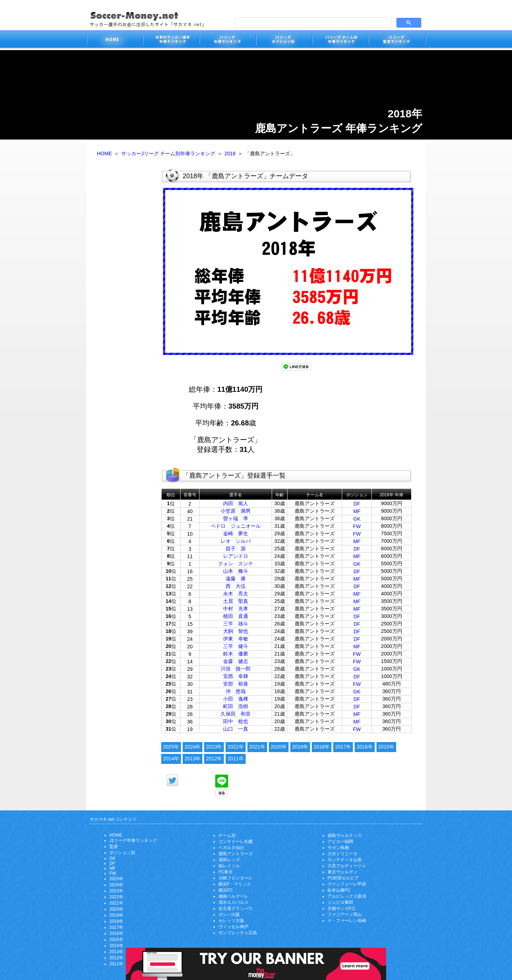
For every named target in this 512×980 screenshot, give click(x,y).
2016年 (365, 747)
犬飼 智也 (236, 631)
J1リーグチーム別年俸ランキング (340, 40)
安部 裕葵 (236, 684)
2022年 (235, 747)
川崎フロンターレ (236, 878)
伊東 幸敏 (236, 639)
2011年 (235, 759)
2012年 (214, 759)
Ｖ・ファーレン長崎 (347, 921)
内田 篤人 (236, 503)
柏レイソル (229, 866)
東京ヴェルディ (343, 872)
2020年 (279, 747)
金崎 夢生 (236, 533)
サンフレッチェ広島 (238, 933)
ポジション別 (122, 853)
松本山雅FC (339, 890)
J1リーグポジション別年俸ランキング (284, 40)
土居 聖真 (236, 601)
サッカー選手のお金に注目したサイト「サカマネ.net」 (114, 40)
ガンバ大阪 (229, 915)
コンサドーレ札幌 (236, 842)
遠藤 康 (236, 579)
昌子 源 (236, 548)
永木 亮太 (236, 594)
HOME (104, 153)
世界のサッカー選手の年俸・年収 (171, 40)
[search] (312, 23)
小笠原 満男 (236, 511)
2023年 (214, 747)
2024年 (193, 747)
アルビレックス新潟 (347, 896)
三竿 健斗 (236, 646)
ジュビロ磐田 (340, 902)
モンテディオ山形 (345, 860)
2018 (230, 153)
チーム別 (227, 835)
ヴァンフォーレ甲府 (347, 884)
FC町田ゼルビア (343, 878)
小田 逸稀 (236, 699)
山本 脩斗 (236, 571)
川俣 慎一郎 (236, 669)
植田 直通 (236, 616)
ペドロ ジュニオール (236, 526)
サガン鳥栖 (338, 848)
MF (357, 511)
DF (357, 504)
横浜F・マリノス (235, 884)
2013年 (193, 759)
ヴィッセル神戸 (233, 927)
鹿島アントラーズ (236, 854)
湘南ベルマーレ (233, 896)
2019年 (300, 747)
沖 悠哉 (236, 691)
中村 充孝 (236, 609)
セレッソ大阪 (231, 921)
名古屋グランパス (236, 908)
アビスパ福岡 (340, 842)
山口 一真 (236, 729)
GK (357, 519)
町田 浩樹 (236, 706)
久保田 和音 (236, 714)
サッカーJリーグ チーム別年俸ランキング (168, 153)
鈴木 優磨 (236, 654)
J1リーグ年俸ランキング (133, 840)
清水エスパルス (233, 902)
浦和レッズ (229, 860)
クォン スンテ (236, 564)
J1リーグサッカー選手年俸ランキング (227, 40)
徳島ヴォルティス (345, 835)
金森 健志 (236, 661)
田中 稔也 (236, 721)
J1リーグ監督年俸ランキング (397, 40)
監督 (114, 847)
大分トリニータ (343, 854)
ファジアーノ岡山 (345, 915)
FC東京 (226, 872)
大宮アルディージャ (347, 866)
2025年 (171, 747)
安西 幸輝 (236, 676)
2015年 (386, 747)
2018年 (322, 747)
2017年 (343, 747)
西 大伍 (236, 586)
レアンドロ (236, 556)
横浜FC (226, 890)
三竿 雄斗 (236, 624)
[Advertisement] (124, 278)
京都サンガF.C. (342, 908)
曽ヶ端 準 (236, 518)
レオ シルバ (236, 541)
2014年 (171, 759)
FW (357, 526)
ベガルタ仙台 (231, 848)
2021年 (257, 747)
